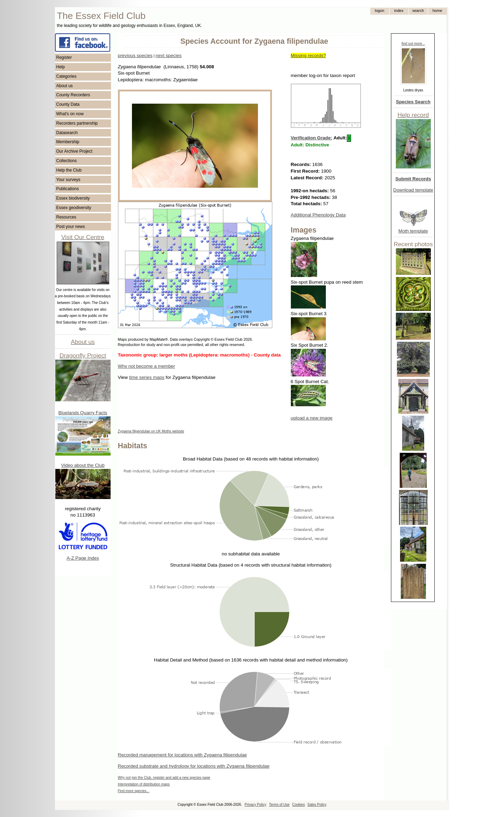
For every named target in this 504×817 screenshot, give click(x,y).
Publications (68, 189)
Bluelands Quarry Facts (83, 413)
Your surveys (68, 180)
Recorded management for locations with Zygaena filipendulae (183, 755)
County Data (68, 104)
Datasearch (67, 133)
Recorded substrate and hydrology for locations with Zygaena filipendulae (194, 766)
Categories (66, 76)
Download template (413, 190)
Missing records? (309, 56)
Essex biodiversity (73, 198)
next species (168, 56)
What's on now (70, 114)
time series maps (147, 377)
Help (61, 67)
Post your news (71, 227)
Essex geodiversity (74, 208)
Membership (68, 142)
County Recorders (73, 95)
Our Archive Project (74, 151)
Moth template (413, 231)
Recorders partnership (77, 123)
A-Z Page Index (83, 558)
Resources (66, 217)
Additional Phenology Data (318, 215)
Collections (67, 161)
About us (65, 86)
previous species (135, 56)
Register (64, 57)
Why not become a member (147, 366)
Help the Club (69, 170)
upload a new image (312, 418)
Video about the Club (83, 465)
